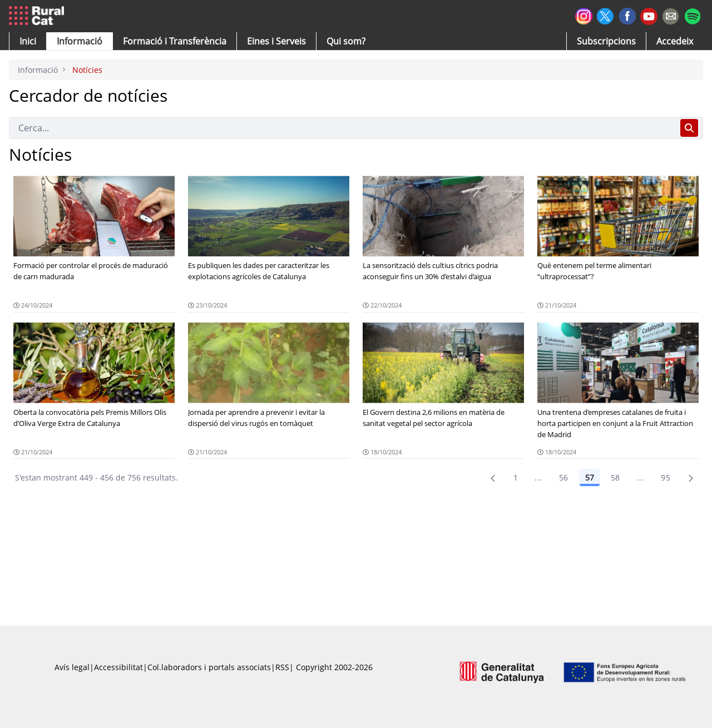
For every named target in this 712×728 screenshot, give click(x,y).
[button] (28, 41)
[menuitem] (175, 41)
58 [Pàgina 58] (615, 477)
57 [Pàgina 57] (590, 477)
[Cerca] (342, 128)
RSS (282, 667)
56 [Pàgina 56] (564, 477)
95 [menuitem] (666, 477)
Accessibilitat (118, 667)
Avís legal (72, 667)
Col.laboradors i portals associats (209, 667)
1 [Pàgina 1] (516, 477)
